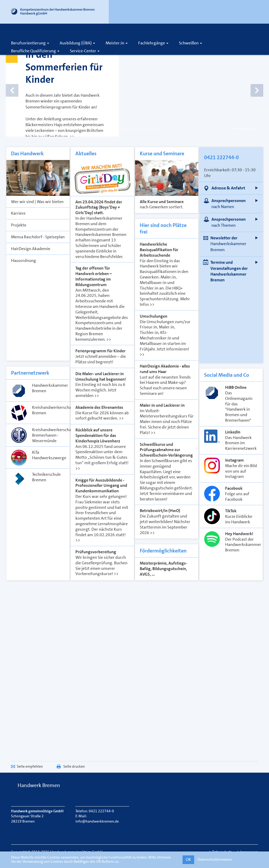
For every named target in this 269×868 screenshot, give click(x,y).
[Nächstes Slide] (250, 84)
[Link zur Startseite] (53, 13)
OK (188, 859)
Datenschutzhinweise (215, 859)
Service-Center (85, 51)
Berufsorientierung (30, 43)
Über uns (143, 35)
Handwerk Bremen (39, 785)
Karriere (125, 35)
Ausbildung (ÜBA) (77, 43)
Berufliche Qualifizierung (35, 51)
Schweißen (190, 43)
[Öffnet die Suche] (191, 35)
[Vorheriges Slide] (19, 84)
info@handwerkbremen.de (97, 821)
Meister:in (117, 43)
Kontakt (164, 35)
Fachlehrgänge (153, 43)
